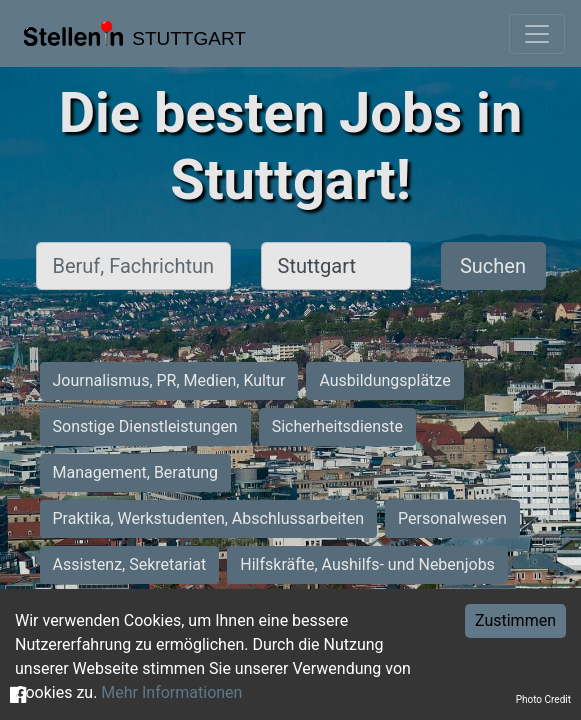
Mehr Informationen (171, 692)
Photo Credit (543, 699)
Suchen (493, 266)
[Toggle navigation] (537, 34)
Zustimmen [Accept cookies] (515, 620)
